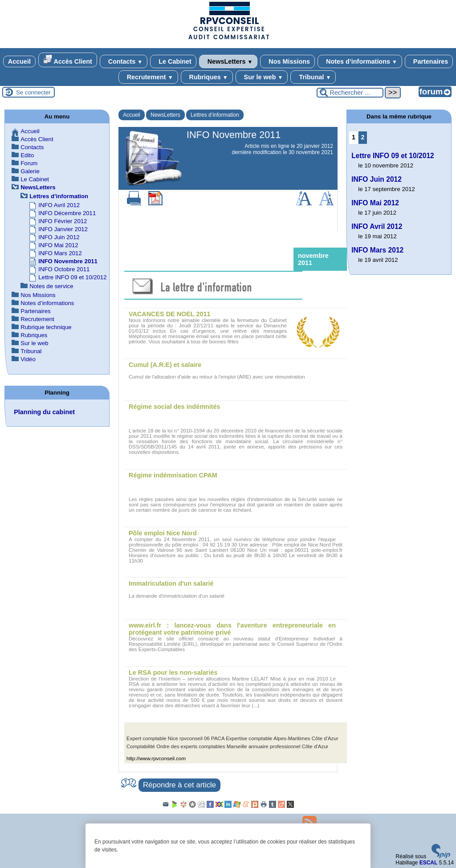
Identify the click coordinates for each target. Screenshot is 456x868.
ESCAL (429, 863)
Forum (29, 163)
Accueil (19, 61)
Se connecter (33, 92)
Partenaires (429, 61)
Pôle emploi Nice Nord (163, 533)
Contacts (124, 61)
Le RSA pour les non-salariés (173, 672)
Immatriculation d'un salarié (171, 583)
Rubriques (207, 77)
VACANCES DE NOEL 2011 (169, 314)
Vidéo (28, 359)
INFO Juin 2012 (59, 237)
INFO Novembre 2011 (68, 261)
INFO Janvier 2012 (63, 229)
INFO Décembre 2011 (67, 213)
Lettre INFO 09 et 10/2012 (72, 277)
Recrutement (148, 77)
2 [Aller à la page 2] (363, 137)
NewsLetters (228, 61)
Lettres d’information (215, 115)
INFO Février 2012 (63, 221)
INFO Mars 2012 (60, 253)
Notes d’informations (360, 61)
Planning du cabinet (44, 412)
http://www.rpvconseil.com (156, 758)
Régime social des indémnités (175, 407)
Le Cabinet (173, 61)
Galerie (30, 171)
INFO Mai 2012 (58, 245)
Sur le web (262, 77)
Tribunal (313, 77)
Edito (27, 155)
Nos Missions (287, 61)
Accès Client (68, 60)
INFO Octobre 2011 (64, 269)
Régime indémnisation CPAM (173, 475)
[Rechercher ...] (350, 93)
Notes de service (51, 286)
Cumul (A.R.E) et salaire (165, 365)
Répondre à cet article (179, 785)
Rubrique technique (46, 327)
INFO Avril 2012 (59, 205)
